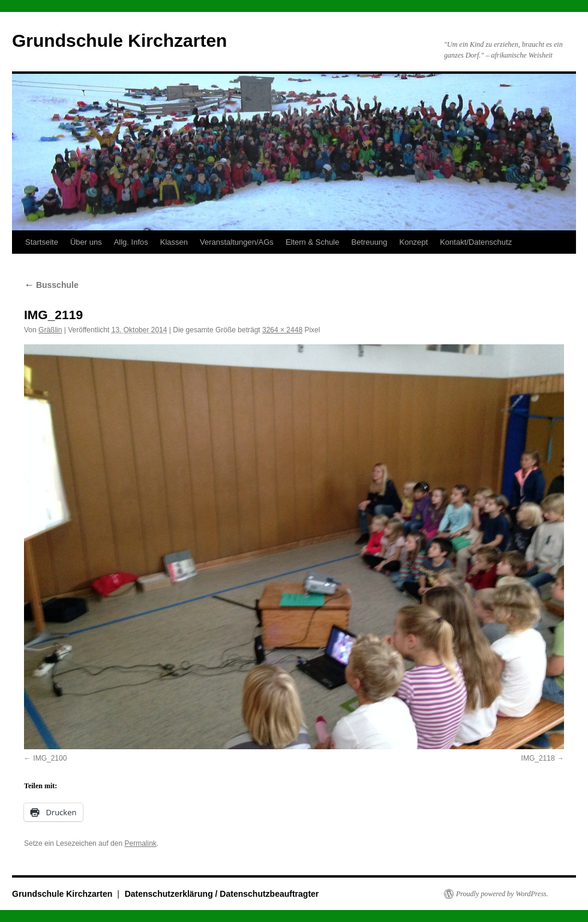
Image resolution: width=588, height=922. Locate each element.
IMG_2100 (50, 758)
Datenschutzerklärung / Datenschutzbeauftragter (222, 894)
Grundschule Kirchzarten (119, 40)
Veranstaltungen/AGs (237, 242)
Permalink (140, 843)
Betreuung (369, 242)
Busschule (51, 285)
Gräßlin (50, 330)
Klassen (174, 242)
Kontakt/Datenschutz (476, 242)
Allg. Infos (131, 242)
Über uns (86, 242)
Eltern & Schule (313, 242)
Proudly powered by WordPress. (502, 894)
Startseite (42, 242)
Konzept (413, 242)
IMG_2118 (538, 758)
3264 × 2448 (282, 330)
